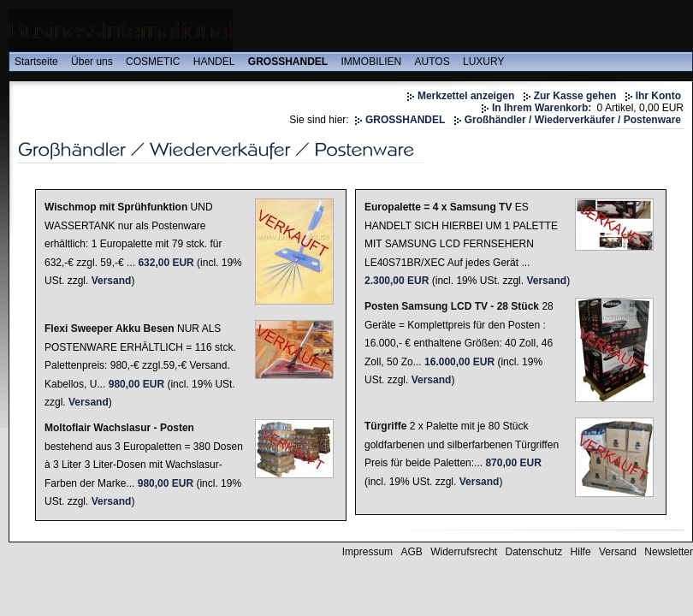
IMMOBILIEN (372, 62)
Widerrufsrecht (464, 552)
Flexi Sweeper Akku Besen (110, 329)
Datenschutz (534, 552)
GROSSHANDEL (288, 62)
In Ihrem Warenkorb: (542, 108)
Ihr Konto (658, 96)
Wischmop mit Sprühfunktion (116, 207)
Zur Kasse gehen (575, 96)
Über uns (92, 62)
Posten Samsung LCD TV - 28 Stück (452, 306)
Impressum (367, 552)
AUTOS (432, 62)
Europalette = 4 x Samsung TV (438, 207)
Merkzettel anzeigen (466, 96)
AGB (411, 552)
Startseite (36, 62)
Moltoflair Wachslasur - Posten (119, 428)
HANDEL (214, 62)
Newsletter (669, 552)
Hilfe (581, 552)
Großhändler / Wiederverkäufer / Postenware (573, 120)
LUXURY (483, 62)
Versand (112, 281)
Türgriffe (385, 426)
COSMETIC (153, 62)
